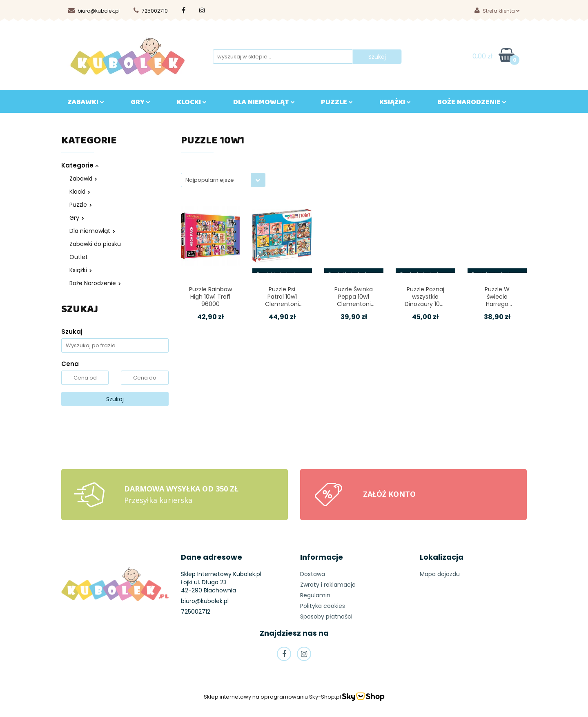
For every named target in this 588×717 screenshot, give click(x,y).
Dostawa (313, 574)
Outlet (79, 257)
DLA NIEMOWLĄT (264, 104)
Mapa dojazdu (440, 574)
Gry (77, 218)
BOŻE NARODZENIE (472, 104)
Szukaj (115, 399)
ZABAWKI (86, 104)
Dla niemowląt (92, 231)
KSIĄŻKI (395, 104)
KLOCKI (192, 104)
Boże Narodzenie (95, 283)
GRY (140, 104)
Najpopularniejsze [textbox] (210, 180)
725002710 (151, 11)
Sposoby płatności (326, 616)
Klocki (80, 192)
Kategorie (80, 165)
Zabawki (83, 179)
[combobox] (223, 180)
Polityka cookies (323, 606)
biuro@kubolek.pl (94, 11)
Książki (81, 270)
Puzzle (337, 104)
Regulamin (315, 595)
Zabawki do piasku (95, 244)
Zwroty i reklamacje (328, 585)
